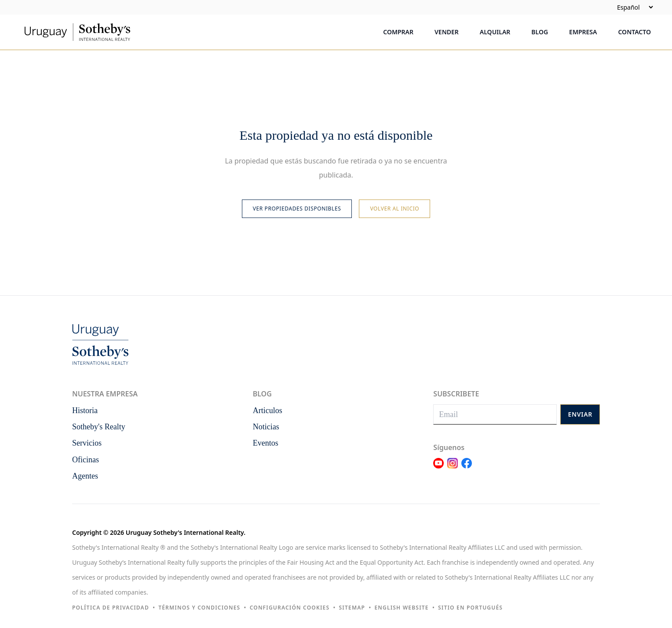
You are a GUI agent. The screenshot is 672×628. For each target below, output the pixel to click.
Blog (540, 32)
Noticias (266, 427)
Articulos (268, 410)
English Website (401, 608)
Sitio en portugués (470, 608)
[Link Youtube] (438, 468)
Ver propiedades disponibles (297, 209)
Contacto (634, 32)
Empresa (583, 32)
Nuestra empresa (105, 394)
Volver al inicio (394, 209)
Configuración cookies (290, 608)
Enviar (580, 414)
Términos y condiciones (199, 608)
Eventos (266, 443)
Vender (447, 32)
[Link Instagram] (453, 468)
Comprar (398, 32)
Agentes (85, 476)
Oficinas (86, 460)
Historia (85, 410)
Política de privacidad (111, 608)
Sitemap (352, 608)
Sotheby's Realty (99, 427)
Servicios (87, 443)
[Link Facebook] (467, 468)
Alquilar (495, 32)
